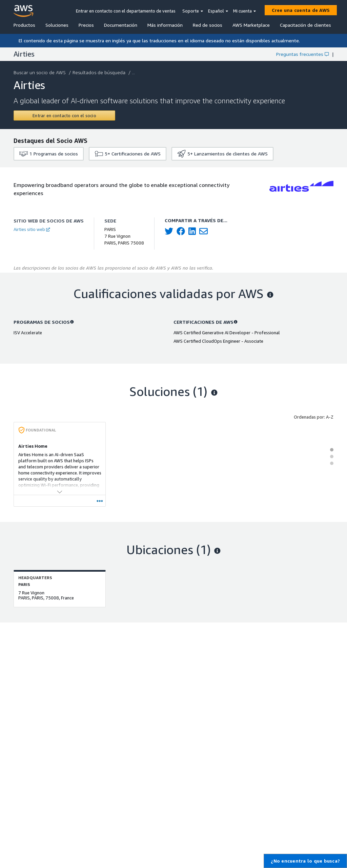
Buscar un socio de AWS (40, 72)
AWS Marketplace (251, 25)
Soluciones (57, 25)
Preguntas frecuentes (302, 54)
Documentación (121, 25)
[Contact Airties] (64, 115)
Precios (86, 25)
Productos (24, 25)
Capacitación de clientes (305, 25)
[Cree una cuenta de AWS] (301, 10)
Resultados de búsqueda (100, 72)
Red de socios (208, 25)
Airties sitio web (32, 229)
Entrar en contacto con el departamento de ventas (126, 11)
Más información (165, 25)
